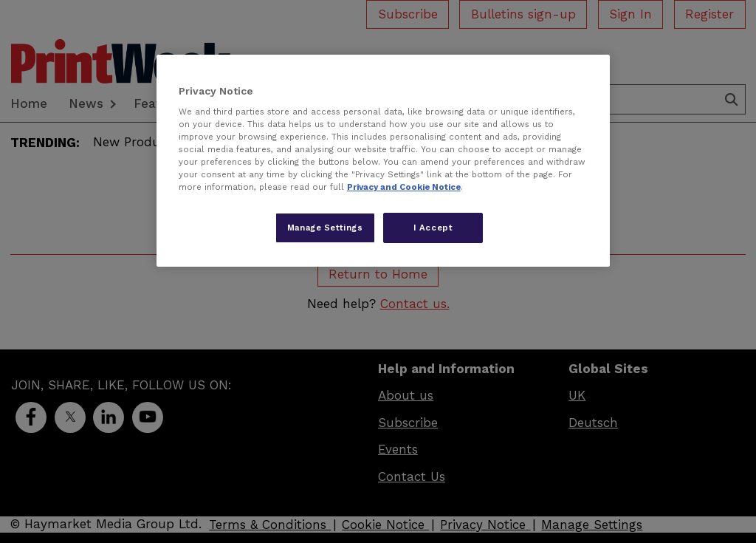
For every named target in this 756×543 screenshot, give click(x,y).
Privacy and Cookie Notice (404, 187)
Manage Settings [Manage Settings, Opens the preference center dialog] (325, 228)
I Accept (433, 228)
